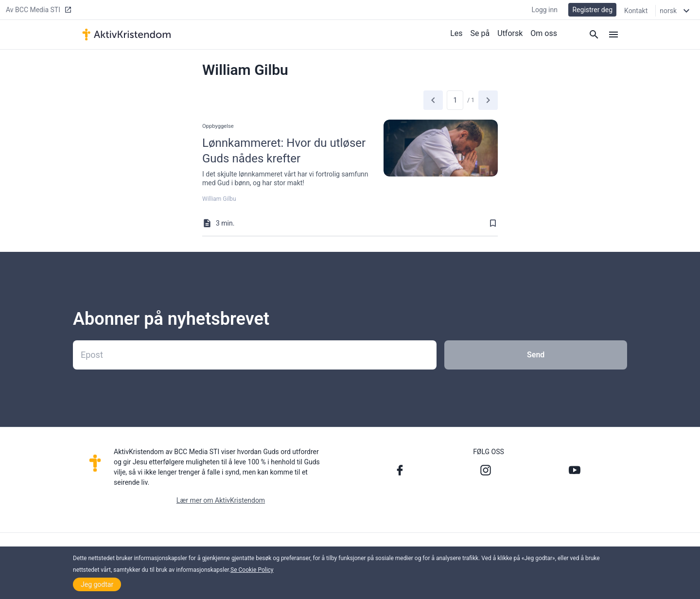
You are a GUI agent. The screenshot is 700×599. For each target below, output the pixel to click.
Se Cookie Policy (252, 570)
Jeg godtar (97, 584)
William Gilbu (219, 199)
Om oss (544, 33)
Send (536, 355)
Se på (480, 33)
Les (456, 33)
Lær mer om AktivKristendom (221, 500)
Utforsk (510, 33)
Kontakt (636, 11)
